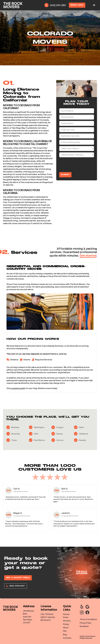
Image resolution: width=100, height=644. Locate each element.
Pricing (66, 624)
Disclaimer (84, 626)
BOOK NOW (77, 5)
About (66, 628)
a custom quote (18, 388)
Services (67, 621)
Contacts (67, 638)
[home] (13, 5)
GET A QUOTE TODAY (18, 578)
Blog (65, 635)
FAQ (65, 631)
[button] (94, 5)
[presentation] (79, 164)
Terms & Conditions (88, 619)
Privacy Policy (85, 623)
